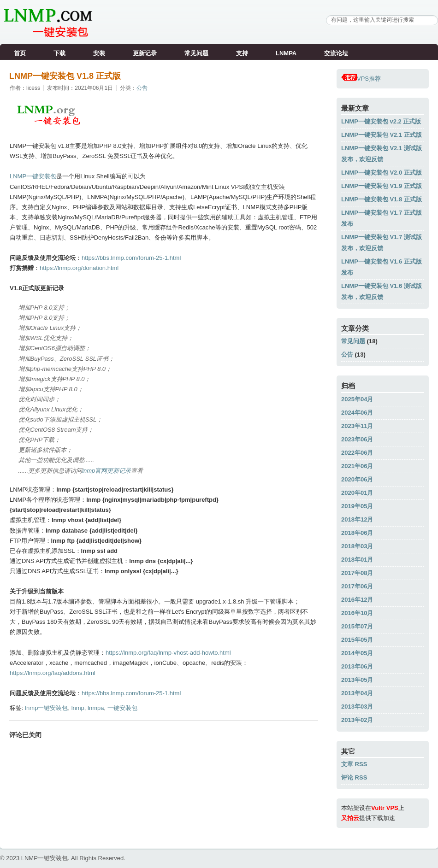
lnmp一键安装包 (46, 708)
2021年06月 (357, 466)
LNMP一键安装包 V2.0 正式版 (382, 173)
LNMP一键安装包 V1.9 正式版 (382, 186)
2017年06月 (357, 586)
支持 (242, 53)
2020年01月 (357, 493)
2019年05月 (357, 506)
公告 (142, 88)
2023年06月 (357, 439)
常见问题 (196, 53)
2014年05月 (357, 653)
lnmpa (96, 708)
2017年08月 (357, 573)
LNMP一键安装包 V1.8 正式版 (65, 76)
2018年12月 (357, 519)
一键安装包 (122, 708)
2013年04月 (357, 693)
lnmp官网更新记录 (107, 471)
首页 (20, 53)
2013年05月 (357, 680)
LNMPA (286, 53)
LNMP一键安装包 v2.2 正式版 (381, 121)
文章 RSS (354, 764)
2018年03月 (357, 546)
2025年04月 (357, 399)
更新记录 (145, 53)
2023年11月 (357, 426)
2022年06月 (357, 453)
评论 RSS (354, 777)
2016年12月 (357, 600)
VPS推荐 (361, 79)
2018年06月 (357, 533)
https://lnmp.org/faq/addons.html (53, 673)
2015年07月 (357, 626)
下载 (59, 53)
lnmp (78, 708)
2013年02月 (357, 720)
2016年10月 (357, 613)
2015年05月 (357, 640)
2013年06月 (357, 666)
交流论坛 (336, 53)
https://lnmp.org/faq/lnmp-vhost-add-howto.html (168, 653)
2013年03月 (357, 707)
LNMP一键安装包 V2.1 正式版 (382, 135)
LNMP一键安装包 (33, 176)
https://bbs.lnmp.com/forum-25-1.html (131, 258)
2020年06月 (357, 479)
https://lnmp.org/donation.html (79, 268)
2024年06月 (357, 413)
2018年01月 (357, 560)
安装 (99, 53)
